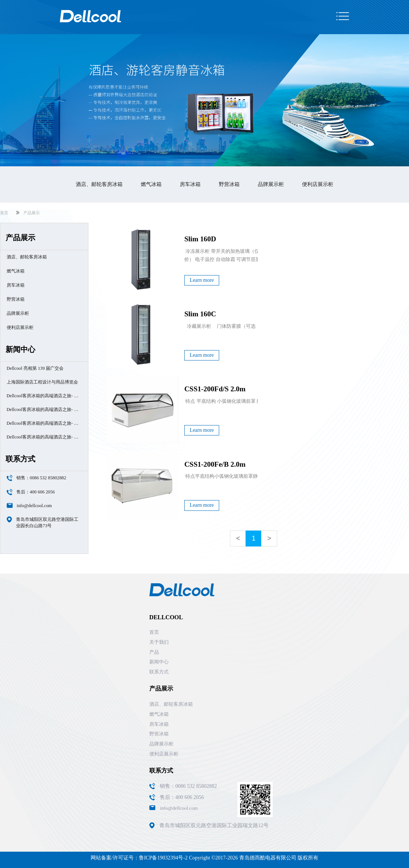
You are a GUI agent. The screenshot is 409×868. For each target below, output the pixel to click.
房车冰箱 (190, 184)
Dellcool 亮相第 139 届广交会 (35, 368)
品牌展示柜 (271, 184)
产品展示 (32, 213)
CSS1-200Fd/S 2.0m (215, 389)
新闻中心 (159, 662)
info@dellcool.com (34, 506)
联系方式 (159, 672)
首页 (4, 213)
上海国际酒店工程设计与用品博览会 (42, 382)
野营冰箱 (229, 184)
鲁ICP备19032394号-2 (163, 858)
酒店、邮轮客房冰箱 (99, 184)
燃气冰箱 (151, 184)
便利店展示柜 (318, 184)
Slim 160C (200, 314)
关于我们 (159, 642)
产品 (154, 652)
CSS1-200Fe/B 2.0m (215, 464)
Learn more (202, 280)
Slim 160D (200, 239)
